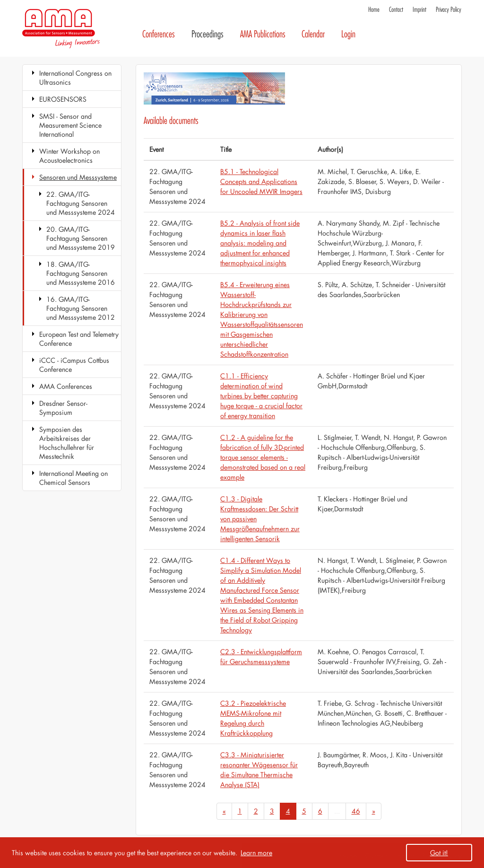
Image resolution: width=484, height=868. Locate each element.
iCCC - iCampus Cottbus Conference (74, 365)
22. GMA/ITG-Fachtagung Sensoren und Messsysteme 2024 (81, 203)
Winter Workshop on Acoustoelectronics (69, 156)
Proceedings (207, 34)
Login (348, 34)
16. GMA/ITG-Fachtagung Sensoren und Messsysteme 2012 (81, 308)
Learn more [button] (256, 853)
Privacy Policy (449, 10)
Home (374, 10)
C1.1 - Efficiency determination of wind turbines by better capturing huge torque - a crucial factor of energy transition (261, 396)
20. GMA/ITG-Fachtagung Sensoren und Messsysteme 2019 (81, 238)
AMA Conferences (66, 386)
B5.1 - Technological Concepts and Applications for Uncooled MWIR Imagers (261, 181)
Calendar (313, 34)
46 (356, 811)
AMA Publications (263, 34)
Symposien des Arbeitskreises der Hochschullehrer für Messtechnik (67, 443)
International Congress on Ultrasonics (75, 78)
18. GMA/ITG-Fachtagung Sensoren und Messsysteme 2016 (81, 273)
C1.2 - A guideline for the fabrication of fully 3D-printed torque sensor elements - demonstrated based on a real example (263, 457)
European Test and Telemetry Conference (79, 339)
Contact (396, 10)
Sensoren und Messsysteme (78, 177)
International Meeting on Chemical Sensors (73, 478)
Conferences (159, 34)
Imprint (419, 10)
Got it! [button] (439, 853)
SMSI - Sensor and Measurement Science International (70, 125)
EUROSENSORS (63, 99)
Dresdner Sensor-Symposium (63, 408)
